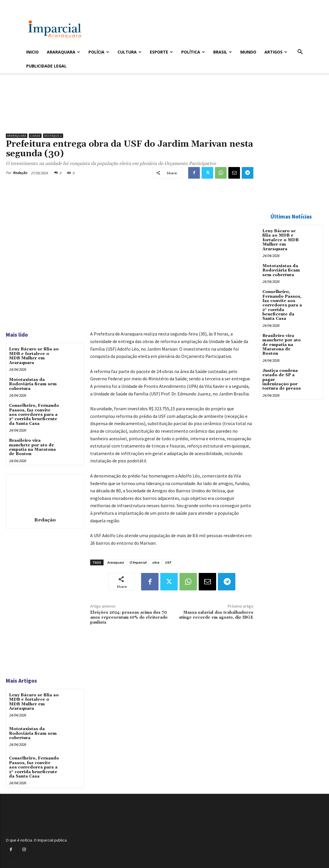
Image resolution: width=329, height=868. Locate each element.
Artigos (276, 52)
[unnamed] (130, 116)
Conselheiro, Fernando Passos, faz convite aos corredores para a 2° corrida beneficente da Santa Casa (34, 415)
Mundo (248, 52)
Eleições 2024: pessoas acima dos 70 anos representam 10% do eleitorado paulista (129, 617)
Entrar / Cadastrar (36, 4)
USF (168, 562)
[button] (300, 53)
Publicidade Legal (46, 66)
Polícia (99, 52)
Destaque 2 (53, 136)
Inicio (32, 52)
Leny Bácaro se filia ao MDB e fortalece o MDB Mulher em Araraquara (34, 356)
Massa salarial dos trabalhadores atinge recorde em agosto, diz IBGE (216, 615)
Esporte (161, 52)
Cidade (35, 136)
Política (193, 52)
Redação (20, 173)
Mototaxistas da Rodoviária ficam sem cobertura (33, 384)
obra (156, 562)
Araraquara (63, 52)
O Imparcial (138, 562)
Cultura (129, 52)
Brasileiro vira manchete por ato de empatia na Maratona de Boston (32, 447)
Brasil (223, 52)
